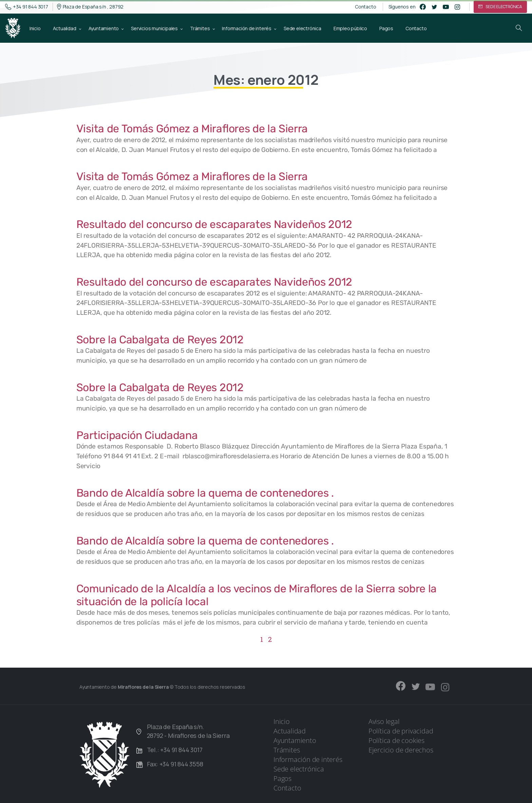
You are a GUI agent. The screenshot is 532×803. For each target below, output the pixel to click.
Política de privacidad (401, 731)
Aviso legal (384, 721)
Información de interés (308, 759)
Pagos (282, 778)
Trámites (287, 750)
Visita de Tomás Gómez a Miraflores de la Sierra (192, 129)
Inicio (282, 721)
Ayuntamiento (295, 740)
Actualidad (290, 731)
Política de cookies (396, 740)
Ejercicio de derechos (401, 750)
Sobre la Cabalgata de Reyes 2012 (160, 340)
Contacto (365, 7)
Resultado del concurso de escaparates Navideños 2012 (214, 224)
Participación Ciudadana (137, 435)
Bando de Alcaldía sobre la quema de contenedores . (205, 493)
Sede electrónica (299, 769)
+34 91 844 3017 (27, 7)
